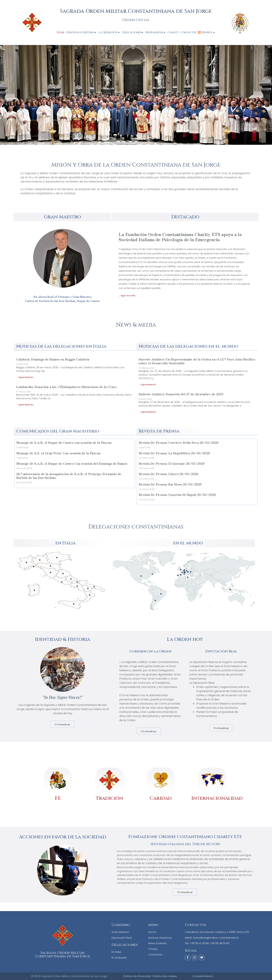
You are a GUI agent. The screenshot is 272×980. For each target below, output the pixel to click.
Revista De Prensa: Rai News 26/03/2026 (170, 484)
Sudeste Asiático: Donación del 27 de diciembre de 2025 (181, 394)
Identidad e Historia (82, 32)
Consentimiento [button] (203, 976)
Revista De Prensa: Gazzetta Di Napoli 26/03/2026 (177, 495)
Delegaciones (133, 32)
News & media (136, 325)
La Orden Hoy (109, 32)
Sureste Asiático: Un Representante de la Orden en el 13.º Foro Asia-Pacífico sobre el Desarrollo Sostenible (197, 361)
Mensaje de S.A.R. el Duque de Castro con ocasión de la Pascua (64, 442)
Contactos (188, 32)
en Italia (65, 543)
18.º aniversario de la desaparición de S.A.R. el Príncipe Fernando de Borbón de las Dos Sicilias (69, 476)
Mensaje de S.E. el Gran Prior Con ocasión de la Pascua (58, 453)
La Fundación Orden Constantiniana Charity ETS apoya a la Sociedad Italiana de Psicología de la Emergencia (180, 237)
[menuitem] (207, 32)
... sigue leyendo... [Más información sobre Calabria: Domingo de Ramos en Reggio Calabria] (25, 377)
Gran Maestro (62, 217)
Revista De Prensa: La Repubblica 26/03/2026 (174, 453)
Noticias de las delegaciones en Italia (61, 346)
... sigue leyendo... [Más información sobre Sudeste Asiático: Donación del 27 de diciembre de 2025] (148, 412)
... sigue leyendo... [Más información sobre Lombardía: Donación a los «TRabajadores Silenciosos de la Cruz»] (25, 405)
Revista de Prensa (159, 431)
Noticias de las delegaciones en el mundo (188, 346)
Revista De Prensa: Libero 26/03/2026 (169, 474)
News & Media (156, 32)
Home (61, 32)
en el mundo (188, 543)
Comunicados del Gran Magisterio (58, 431)
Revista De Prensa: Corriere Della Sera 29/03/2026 (179, 442)
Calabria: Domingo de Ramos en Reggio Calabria (53, 359)
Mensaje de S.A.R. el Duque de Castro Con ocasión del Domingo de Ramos (72, 463)
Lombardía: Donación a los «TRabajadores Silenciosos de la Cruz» (67, 387)
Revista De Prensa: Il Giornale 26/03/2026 (172, 463)
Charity (173, 32)
